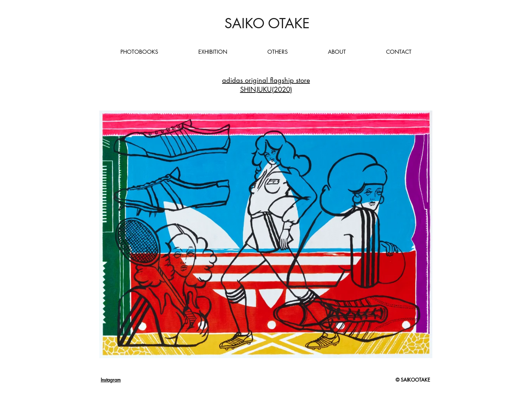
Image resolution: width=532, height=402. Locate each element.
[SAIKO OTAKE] (267, 23)
